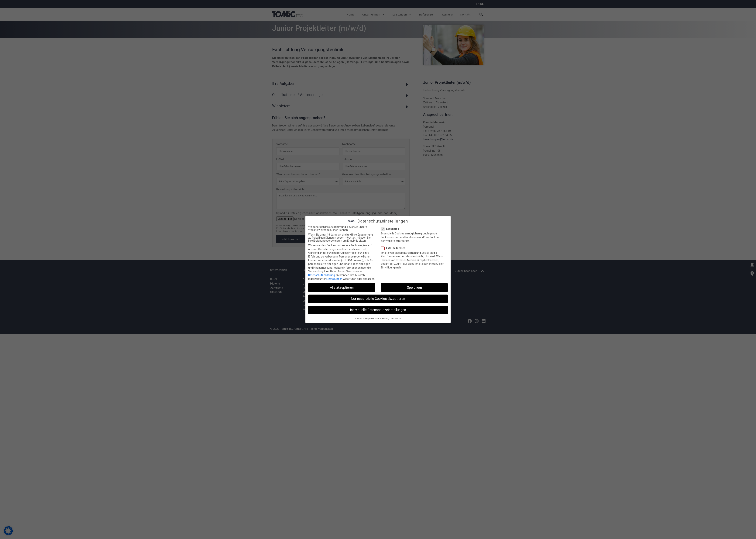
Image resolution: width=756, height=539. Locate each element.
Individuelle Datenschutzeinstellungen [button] (378, 309)
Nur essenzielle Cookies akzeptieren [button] (378, 298)
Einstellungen (334, 278)
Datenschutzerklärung (322, 275)
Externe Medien (394, 248)
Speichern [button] (414, 287)
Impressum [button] (396, 318)
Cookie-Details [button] (362, 318)
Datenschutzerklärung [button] (379, 318)
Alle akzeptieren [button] (342, 287)
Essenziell (391, 229)
